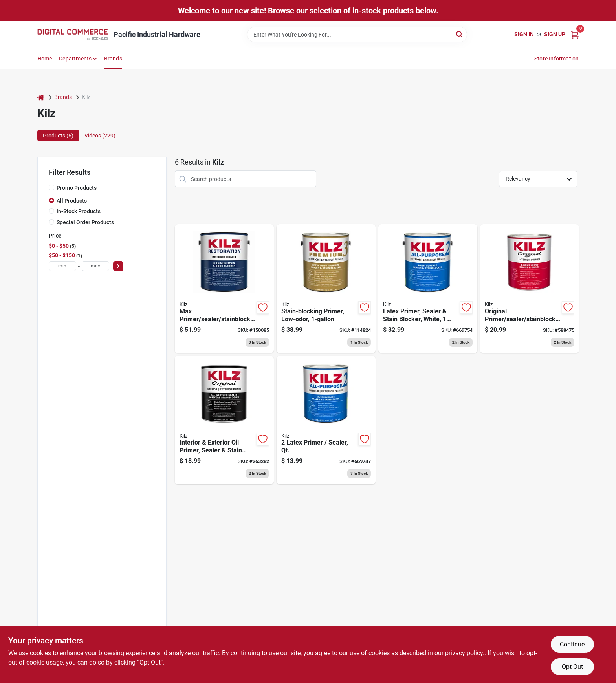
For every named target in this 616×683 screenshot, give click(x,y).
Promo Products (77, 188)
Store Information (556, 59)
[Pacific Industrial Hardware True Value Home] (73, 35)
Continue (572, 644)
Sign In (524, 34)
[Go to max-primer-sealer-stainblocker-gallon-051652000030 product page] (224, 289)
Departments (75, 59)
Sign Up (555, 34)
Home (45, 59)
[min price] (62, 266)
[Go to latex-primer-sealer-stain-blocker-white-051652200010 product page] (428, 289)
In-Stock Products (79, 211)
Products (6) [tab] (58, 136)
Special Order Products (85, 222)
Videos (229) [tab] (100, 136)
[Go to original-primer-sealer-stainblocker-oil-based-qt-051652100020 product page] (530, 289)
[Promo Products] (51, 187)
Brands (113, 59)
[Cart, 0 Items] (575, 34)
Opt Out (572, 667)
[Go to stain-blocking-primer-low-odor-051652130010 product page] (326, 289)
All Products (72, 201)
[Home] (41, 97)
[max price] (95, 266)
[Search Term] (357, 35)
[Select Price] (118, 266)
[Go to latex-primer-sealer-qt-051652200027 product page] (326, 420)
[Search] (460, 34)
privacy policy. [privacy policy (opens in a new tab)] (465, 653)
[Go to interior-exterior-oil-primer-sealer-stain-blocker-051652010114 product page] (224, 420)
